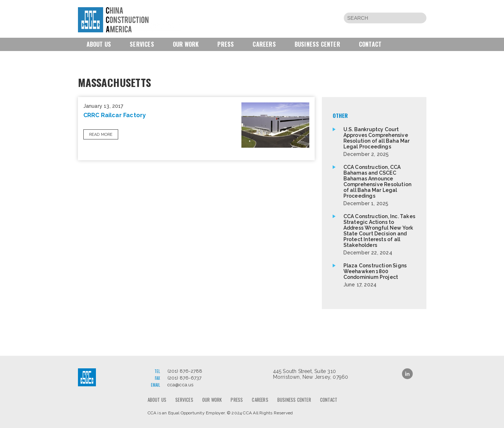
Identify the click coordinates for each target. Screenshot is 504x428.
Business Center (317, 44)
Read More (101, 135)
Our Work (186, 44)
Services (142, 44)
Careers (264, 44)
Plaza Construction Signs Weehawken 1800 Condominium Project (380, 275)
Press (226, 44)
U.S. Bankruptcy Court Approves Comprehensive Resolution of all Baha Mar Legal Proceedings (380, 142)
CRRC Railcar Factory (115, 115)
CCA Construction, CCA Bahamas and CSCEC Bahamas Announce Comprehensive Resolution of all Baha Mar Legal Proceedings (380, 185)
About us (99, 44)
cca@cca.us (181, 385)
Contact (370, 44)
